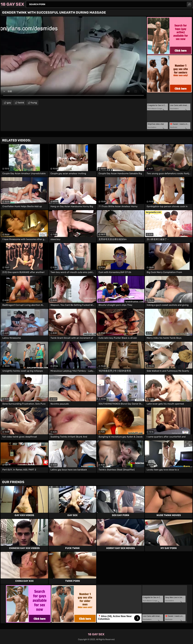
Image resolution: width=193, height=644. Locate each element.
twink (21, 103)
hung (34, 103)
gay (9, 103)
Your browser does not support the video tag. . (73, 58)
